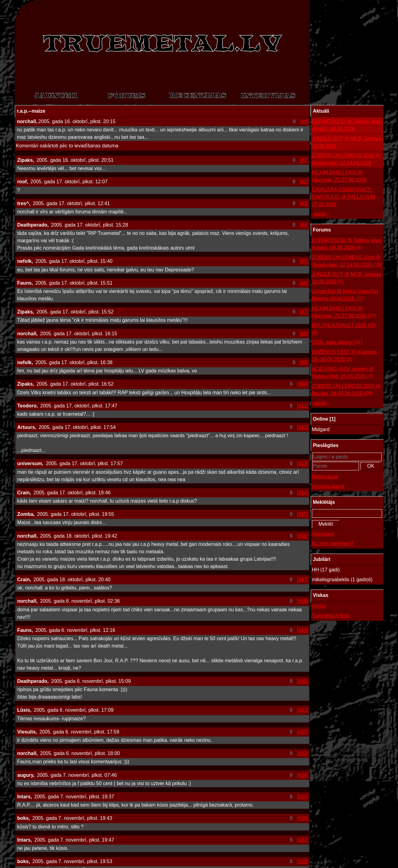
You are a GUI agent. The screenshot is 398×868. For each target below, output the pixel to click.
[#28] (303, 861)
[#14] (303, 493)
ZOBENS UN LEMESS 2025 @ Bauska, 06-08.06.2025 (346, 390)
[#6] (304, 283)
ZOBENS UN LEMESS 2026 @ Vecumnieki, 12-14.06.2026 (346, 159)
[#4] (304, 225)
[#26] (303, 818)
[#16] (303, 536)
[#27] (303, 840)
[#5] (304, 261)
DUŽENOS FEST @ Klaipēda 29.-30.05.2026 (344, 356)
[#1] (304, 160)
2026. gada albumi (337, 342)
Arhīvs (319, 606)
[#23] (303, 753)
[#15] (303, 514)
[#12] (303, 427)
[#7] (304, 312)
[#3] (304, 203)
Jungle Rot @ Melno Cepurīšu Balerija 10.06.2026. (345, 296)
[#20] (303, 681)
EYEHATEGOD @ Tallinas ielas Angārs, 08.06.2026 (347, 125)
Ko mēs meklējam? (333, 543)
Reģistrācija (325, 477)
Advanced (323, 534)
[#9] (304, 362)
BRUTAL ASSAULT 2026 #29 (344, 330)
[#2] (304, 182)
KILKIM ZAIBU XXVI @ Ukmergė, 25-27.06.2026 (339, 176)
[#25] (303, 797)
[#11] (303, 406)
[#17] (303, 580)
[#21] (303, 710)
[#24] (303, 775)
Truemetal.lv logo (331, 615)
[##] (304, 121)
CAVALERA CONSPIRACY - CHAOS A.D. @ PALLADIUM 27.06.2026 (344, 197)
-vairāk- (320, 214)
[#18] (303, 601)
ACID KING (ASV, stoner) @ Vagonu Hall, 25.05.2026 (343, 373)
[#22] (303, 732)
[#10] (303, 384)
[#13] (303, 463)
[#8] (304, 334)
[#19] (303, 630)
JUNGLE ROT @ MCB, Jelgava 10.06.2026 (347, 142)
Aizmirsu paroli (328, 486)
